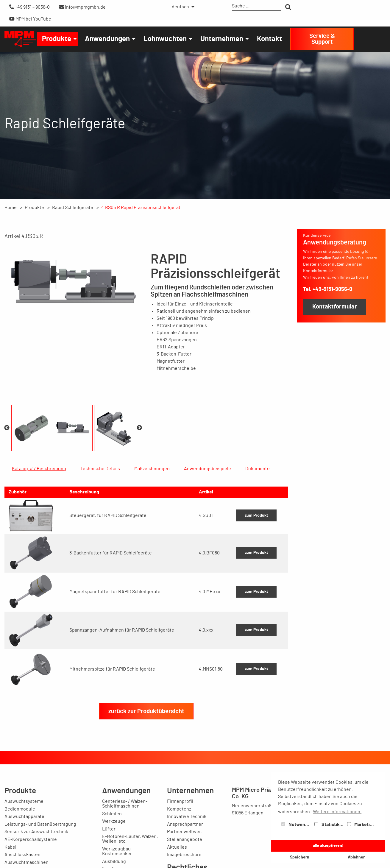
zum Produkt (256, 558)
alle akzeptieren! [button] (328, 846)
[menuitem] (182, 7)
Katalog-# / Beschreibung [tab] (39, 469)
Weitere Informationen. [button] (337, 812)
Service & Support (322, 39)
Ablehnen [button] (357, 857)
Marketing (361, 825)
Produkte (57, 39)
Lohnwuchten (165, 39)
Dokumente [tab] (258, 469)
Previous (7, 428)
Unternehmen (222, 39)
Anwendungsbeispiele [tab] (208, 469)
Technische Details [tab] (100, 469)
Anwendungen (107, 39)
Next (139, 428)
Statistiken (330, 825)
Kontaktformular (335, 307)
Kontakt (269, 39)
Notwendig (297, 825)
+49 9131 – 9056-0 (29, 7)
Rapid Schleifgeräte (73, 208)
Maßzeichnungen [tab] (152, 469)
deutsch (180, 7)
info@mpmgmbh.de (82, 7)
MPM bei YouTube (30, 19)
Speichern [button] (300, 857)
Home (11, 208)
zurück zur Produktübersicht (146, 754)
